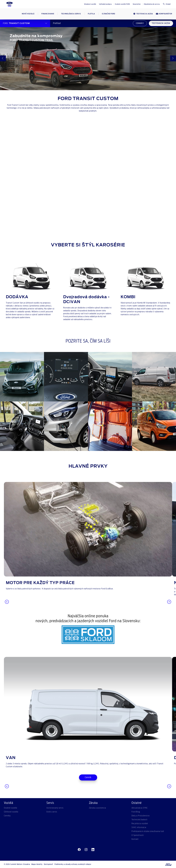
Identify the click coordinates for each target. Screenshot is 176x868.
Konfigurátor (164, 14)
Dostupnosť (48, 864)
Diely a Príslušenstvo (141, 816)
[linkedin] (93, 850)
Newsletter (137, 4)
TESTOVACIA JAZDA (161, 23)
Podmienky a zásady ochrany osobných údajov (73, 864)
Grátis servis (52, 812)
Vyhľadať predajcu (105, 4)
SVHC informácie (139, 827)
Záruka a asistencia (97, 808)
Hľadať (167, 4)
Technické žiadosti (139, 820)
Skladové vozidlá (90, 4)
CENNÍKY (140, 23)
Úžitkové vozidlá (11, 812)
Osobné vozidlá (11, 808)
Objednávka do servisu (152, 4)
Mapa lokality (37, 864)
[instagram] (86, 850)
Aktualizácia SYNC (140, 808)
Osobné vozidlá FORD (122, 4)
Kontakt (135, 839)
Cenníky (7, 816)
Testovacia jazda (143, 14)
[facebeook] (79, 850)
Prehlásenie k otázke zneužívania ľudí (148, 831)
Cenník (88, 777)
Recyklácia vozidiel (140, 824)
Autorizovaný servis (55, 808)
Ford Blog (136, 812)
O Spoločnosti (138, 835)
